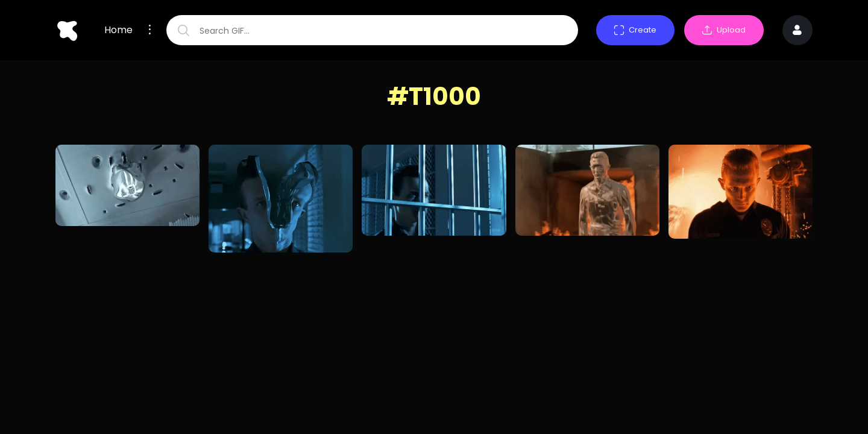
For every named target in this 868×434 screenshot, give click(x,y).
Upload (724, 30)
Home (118, 30)
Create (635, 30)
